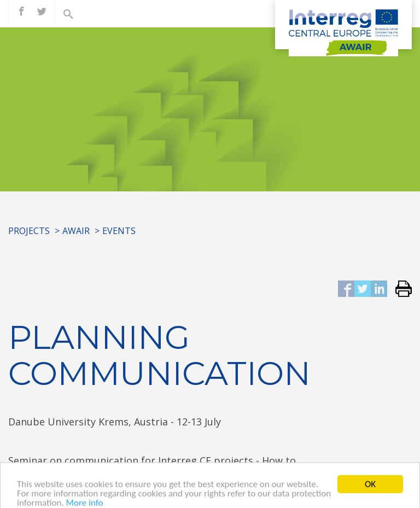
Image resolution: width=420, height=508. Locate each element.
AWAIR (76, 231)
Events (119, 231)
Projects (29, 231)
